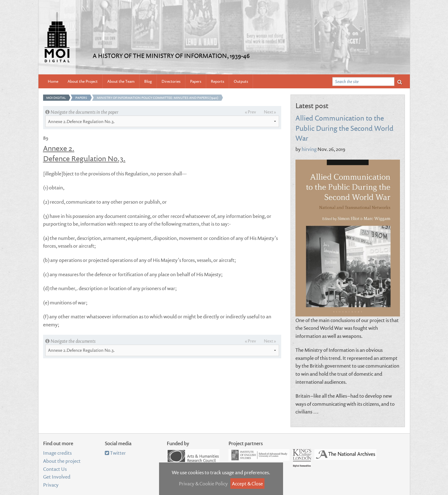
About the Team (121, 81)
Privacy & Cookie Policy (203, 484)
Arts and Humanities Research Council (193, 456)
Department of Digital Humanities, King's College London (302, 458)
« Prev (251, 112)
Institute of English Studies (259, 455)
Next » (270, 112)
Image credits (57, 453)
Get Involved (57, 477)
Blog (148, 81)
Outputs (241, 81)
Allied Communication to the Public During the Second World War (344, 128)
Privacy (51, 485)
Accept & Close (247, 484)
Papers (196, 81)
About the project (62, 461)
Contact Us (55, 469)
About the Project (83, 81)
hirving (309, 149)
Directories (171, 81)
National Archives (345, 455)
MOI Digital (56, 98)
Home (53, 81)
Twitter (115, 453)
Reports (217, 81)
